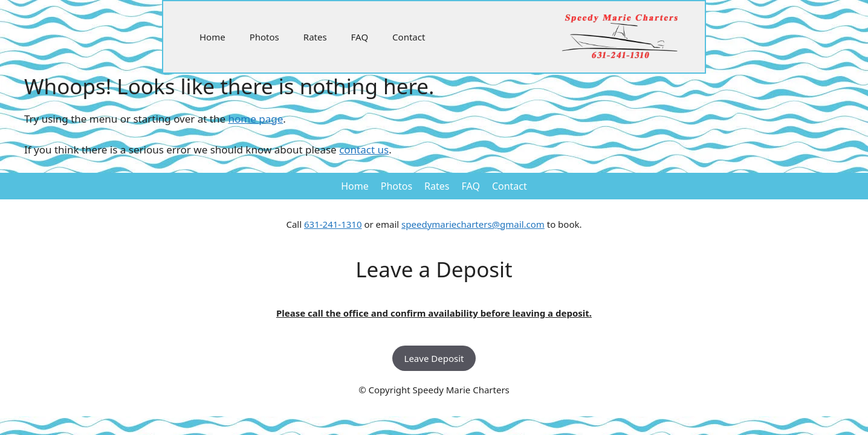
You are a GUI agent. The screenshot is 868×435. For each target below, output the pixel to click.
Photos (264, 37)
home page (256, 119)
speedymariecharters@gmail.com (473, 224)
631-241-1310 (333, 224)
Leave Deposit (434, 358)
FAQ (360, 37)
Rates (315, 37)
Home (212, 37)
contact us (364, 150)
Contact (409, 37)
